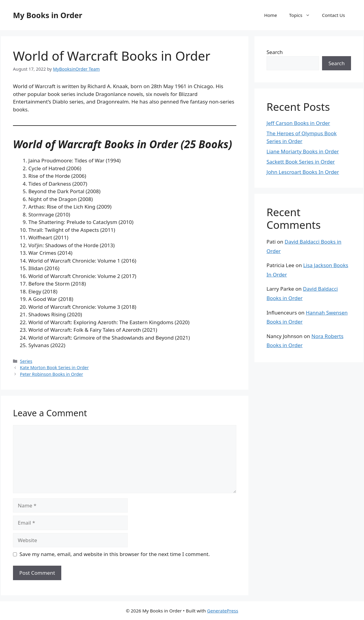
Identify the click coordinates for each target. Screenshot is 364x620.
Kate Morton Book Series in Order (54, 368)
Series (26, 361)
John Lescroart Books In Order (303, 172)
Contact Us (334, 15)
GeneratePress (223, 611)
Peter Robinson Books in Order (51, 374)
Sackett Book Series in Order (301, 162)
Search (275, 52)
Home (271, 15)
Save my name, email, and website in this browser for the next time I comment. (115, 554)
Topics (303, 15)
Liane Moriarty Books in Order (303, 151)
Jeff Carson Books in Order (298, 123)
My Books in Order (48, 15)
